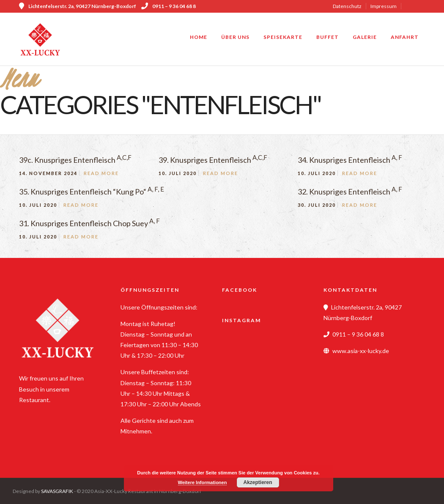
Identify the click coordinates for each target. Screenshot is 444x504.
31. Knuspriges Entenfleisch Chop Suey (89, 223)
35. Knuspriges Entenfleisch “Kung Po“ (92, 192)
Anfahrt (405, 37)
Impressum (384, 6)
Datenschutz (347, 6)
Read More (101, 173)
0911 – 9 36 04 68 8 (169, 6)
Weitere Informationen (203, 482)
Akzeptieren (258, 482)
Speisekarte (283, 37)
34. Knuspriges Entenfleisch (350, 160)
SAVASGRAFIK (57, 491)
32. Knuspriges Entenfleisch (350, 192)
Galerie (365, 37)
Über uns (235, 37)
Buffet (328, 37)
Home (199, 37)
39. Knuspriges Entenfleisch (213, 160)
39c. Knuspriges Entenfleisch (75, 160)
